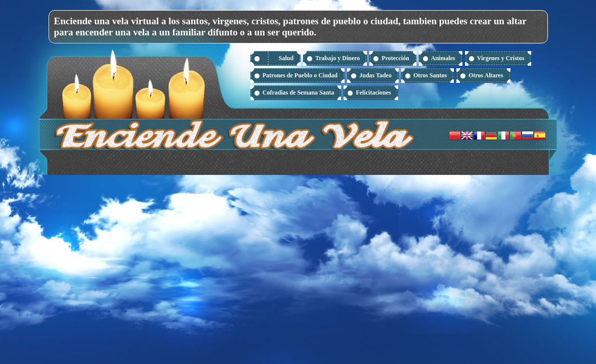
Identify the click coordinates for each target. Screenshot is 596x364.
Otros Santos (430, 75)
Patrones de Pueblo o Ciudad (300, 75)
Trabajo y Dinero (337, 58)
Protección (395, 58)
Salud (286, 58)
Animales (443, 58)
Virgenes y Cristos (501, 58)
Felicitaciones (373, 93)
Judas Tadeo (375, 75)
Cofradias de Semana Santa (299, 93)
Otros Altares (486, 75)
